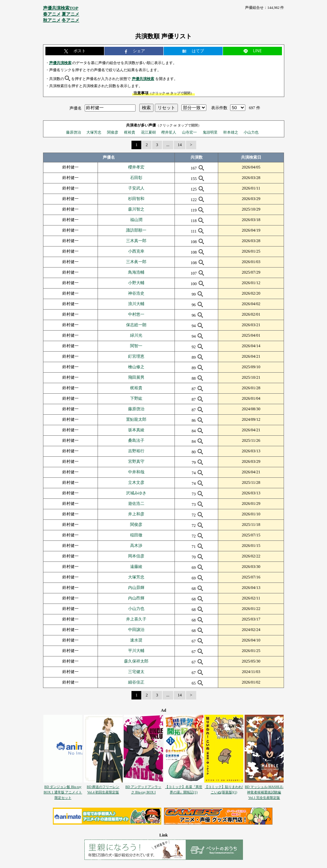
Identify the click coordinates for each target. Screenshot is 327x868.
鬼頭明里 (210, 132)
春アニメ (52, 14)
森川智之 (136, 209)
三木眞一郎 (136, 262)
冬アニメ (70, 20)
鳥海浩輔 (136, 272)
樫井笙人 (169, 132)
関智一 (136, 346)
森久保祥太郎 (136, 661)
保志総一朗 (136, 325)
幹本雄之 (231, 132)
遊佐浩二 (136, 504)
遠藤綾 (136, 567)
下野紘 (136, 398)
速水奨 (136, 640)
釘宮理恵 (136, 356)
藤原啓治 (74, 132)
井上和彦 (136, 514)
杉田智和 (136, 199)
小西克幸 (136, 251)
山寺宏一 (189, 132)
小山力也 (251, 132)
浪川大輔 (136, 304)
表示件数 (219, 108)
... (168, 145)
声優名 (76, 108)
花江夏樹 (148, 132)
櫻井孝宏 (136, 167)
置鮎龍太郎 (136, 419)
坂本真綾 (136, 430)
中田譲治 (136, 630)
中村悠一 (136, 314)
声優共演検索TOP (61, 8)
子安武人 (136, 188)
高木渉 (136, 546)
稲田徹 (136, 535)
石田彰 (136, 178)
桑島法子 (136, 440)
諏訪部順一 (136, 230)
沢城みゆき (136, 493)
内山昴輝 (136, 588)
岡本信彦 (136, 556)
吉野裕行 (136, 451)
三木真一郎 (136, 241)
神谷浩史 (136, 293)
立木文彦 (136, 482)
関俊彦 (113, 132)
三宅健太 (136, 672)
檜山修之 (136, 367)
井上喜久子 (136, 619)
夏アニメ (70, 14)
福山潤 (136, 220)
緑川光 (136, 335)
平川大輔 (136, 651)
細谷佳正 (136, 682)
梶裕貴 (130, 132)
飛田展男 (136, 377)
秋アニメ (52, 20)
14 (180, 145)
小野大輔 (136, 283)
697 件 (255, 108)
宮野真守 (136, 461)
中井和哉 (136, 472)
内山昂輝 (136, 598)
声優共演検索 (60, 63)
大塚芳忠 (94, 132)
